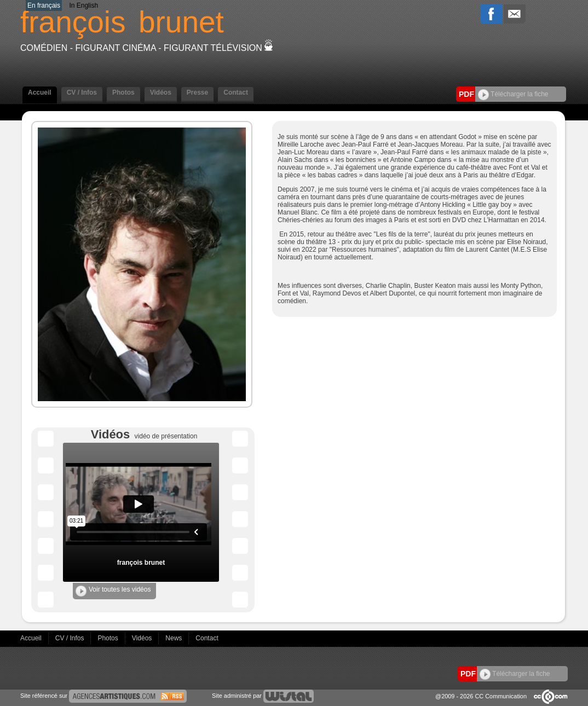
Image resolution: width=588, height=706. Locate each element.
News (174, 638)
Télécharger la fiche (513, 94)
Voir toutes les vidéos (113, 591)
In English (83, 5)
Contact (236, 92)
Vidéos (161, 92)
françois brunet (141, 563)
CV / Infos (82, 92)
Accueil (40, 92)
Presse (197, 92)
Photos (123, 92)
